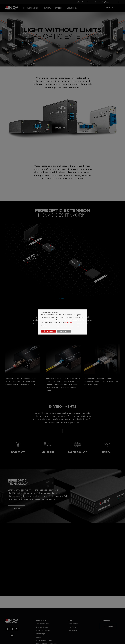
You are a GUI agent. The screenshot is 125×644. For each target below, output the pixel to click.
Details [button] (43, 326)
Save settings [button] (64, 331)
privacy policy (69, 322)
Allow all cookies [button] (48, 331)
